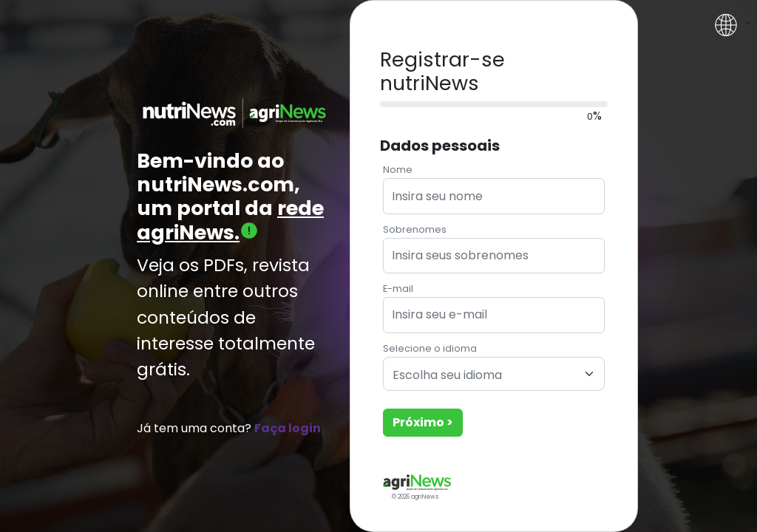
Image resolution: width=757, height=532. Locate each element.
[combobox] (494, 374)
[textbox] (485, 376)
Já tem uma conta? (229, 428)
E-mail (398, 289)
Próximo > (423, 422)
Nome (398, 170)
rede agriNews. (230, 220)
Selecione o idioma (430, 348)
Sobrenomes (415, 229)
